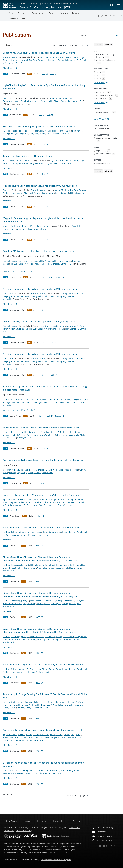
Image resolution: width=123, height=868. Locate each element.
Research (24, 3)
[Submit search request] (117, 36)
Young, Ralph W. (10, 502)
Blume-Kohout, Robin (52, 532)
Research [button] (22, 13)
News (12, 13)
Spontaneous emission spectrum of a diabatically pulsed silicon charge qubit (44, 460)
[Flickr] (110, 16)
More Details (10, 68)
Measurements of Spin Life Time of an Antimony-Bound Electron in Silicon (43, 664)
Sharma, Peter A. (15, 63)
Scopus (60, 277)
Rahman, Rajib (54, 702)
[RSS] (115, 846)
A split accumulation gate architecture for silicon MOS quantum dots (40, 186)
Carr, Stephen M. (47, 505)
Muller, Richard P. (34, 400)
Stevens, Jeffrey (24, 708)
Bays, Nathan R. (62, 193)
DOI (45, 74)
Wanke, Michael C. (25, 438)
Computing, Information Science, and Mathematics (54, 3)
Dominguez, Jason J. (19, 60)
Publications (78, 13)
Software (64, 13)
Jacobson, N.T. (59, 57)
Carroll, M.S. (8, 98)
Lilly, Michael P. (72, 60)
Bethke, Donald (64, 400)
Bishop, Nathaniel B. (55, 470)
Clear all (109, 44)
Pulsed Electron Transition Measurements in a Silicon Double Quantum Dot (43, 495)
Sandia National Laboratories (17, 844)
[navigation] (59, 45)
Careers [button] (13, 18)
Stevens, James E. (26, 499)
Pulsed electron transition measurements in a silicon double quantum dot (43, 730)
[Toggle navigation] (5, 16)
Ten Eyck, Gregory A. (38, 60)
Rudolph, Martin (10, 57)
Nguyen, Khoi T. (24, 470)
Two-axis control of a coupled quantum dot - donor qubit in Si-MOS (39, 126)
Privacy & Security (24, 831)
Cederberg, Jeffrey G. (20, 565)
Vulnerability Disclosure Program (56, 860)
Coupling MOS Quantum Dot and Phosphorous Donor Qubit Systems (39, 53)
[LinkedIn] (118, 16)
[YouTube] (106, 16)
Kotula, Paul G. (9, 571)
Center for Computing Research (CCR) (46, 7)
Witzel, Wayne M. (53, 737)
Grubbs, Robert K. (42, 499)
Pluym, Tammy (61, 101)
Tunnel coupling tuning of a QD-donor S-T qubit (28, 156)
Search (25, 18)
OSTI (53, 74)
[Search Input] (99, 36)
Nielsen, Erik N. (49, 400)
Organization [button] (38, 13)
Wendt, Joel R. (72, 57)
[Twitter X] (102, 16)
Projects (53, 13)
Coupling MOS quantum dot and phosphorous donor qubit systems (39, 251)
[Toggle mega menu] (119, 5)
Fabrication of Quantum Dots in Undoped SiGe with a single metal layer (41, 428)
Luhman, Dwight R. (11, 432)
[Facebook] (98, 16)
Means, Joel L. (75, 568)
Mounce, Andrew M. (12, 226)
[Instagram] (114, 16)
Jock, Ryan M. (46, 57)
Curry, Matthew (62, 190)
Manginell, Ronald (56, 60)
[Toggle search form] (112, 5)
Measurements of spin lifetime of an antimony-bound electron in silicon (42, 527)
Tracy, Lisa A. (32, 505)
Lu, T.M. (6, 400)
